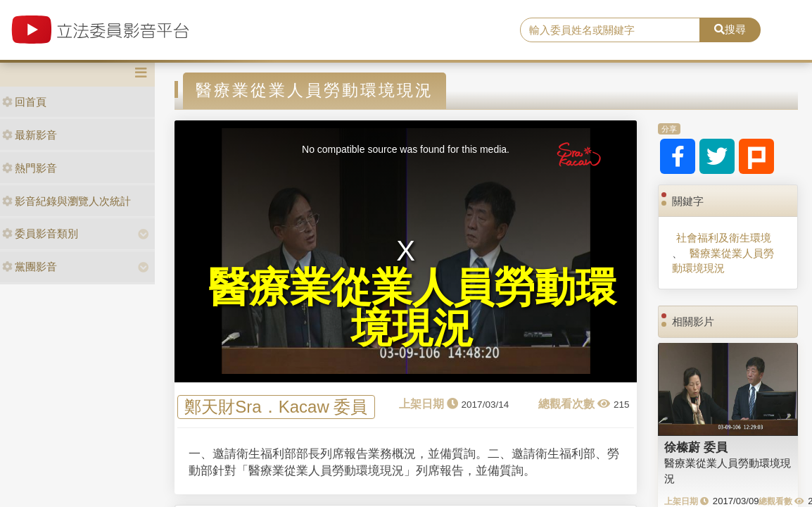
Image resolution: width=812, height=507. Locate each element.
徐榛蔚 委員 (696, 447)
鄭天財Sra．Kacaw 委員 (276, 407)
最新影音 (30, 135)
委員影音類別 (40, 233)
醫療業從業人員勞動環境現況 (723, 261)
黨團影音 (30, 267)
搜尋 (730, 29)
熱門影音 (30, 168)
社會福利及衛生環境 (724, 238)
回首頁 (24, 102)
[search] (610, 30)
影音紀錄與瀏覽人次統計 (66, 201)
